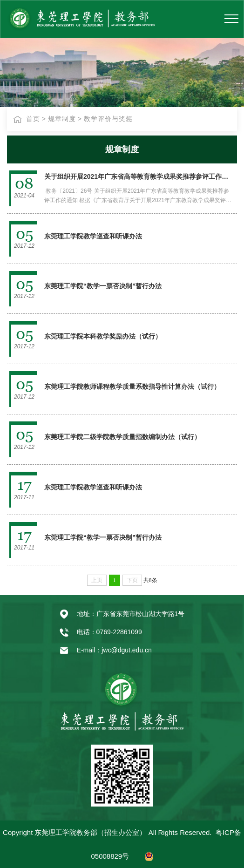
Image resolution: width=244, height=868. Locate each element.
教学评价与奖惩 (108, 119)
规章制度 (62, 119)
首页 (33, 119)
